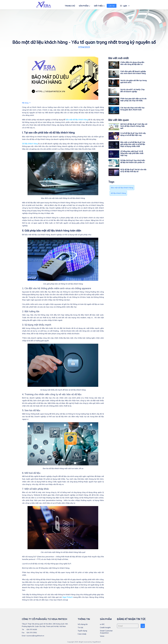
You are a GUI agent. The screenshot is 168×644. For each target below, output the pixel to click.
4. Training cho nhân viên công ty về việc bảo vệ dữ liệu (52, 394)
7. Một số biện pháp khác (36, 489)
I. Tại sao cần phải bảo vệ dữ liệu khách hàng (48, 132)
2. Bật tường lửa (31, 311)
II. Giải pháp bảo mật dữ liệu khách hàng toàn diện (52, 231)
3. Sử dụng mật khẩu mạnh (37, 325)
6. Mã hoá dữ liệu (31, 473)
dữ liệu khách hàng (118, 193)
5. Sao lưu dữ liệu (31, 410)
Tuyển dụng (82, 631)
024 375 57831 (31, 633)
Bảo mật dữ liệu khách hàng (122, 188)
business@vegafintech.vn (35, 636)
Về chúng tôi (83, 624)
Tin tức (80, 627)
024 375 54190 (31, 629)
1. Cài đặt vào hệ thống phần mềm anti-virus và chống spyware (57, 288)
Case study (82, 634)
